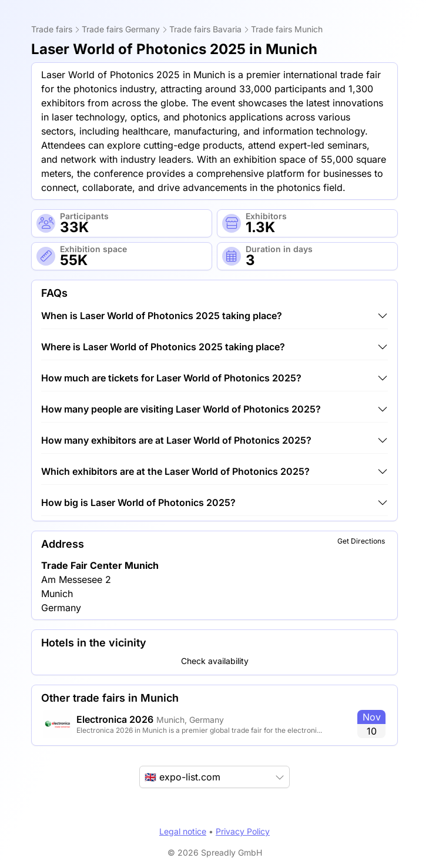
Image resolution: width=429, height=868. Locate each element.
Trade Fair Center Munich (100, 565)
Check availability (215, 661)
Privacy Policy (243, 831)
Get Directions (361, 541)
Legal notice (183, 831)
